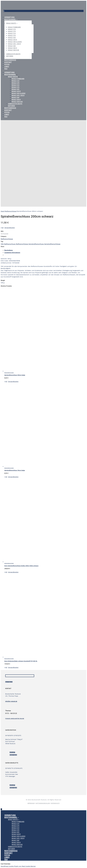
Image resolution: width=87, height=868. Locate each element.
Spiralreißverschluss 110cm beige (15, 470)
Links (7, 67)
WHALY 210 (12, 29)
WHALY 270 (12, 31)
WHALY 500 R (12, 48)
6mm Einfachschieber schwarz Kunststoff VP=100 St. (21, 661)
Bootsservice (10, 60)
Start (3, 211)
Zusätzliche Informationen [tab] (12, 253)
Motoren (10, 56)
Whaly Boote (11, 23)
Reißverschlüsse (11, 211)
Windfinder (13, 755)
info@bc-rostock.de (11, 701)
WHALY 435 (12, 38)
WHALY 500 (12, 46)
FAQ (6, 69)
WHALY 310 (12, 33)
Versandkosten (10, 228)
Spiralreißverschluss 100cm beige (15, 375)
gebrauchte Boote (13, 54)
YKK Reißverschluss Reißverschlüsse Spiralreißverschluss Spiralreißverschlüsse (31, 244)
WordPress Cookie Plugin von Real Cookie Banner (18, 866)
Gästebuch (9, 682)
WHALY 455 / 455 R (14, 44)
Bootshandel (10, 19)
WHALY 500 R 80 (13, 50)
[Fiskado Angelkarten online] (15, 719)
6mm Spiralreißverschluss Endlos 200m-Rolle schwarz (21, 566)
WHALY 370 (12, 36)
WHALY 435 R (12, 40)
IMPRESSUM (31, 803)
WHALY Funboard (14, 27)
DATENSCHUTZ (55, 803)
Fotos (7, 64)
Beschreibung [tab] (9, 250)
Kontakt (8, 62)
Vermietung (9, 17)
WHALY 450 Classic (15, 42)
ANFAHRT (12, 752)
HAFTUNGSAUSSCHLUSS (43, 803)
